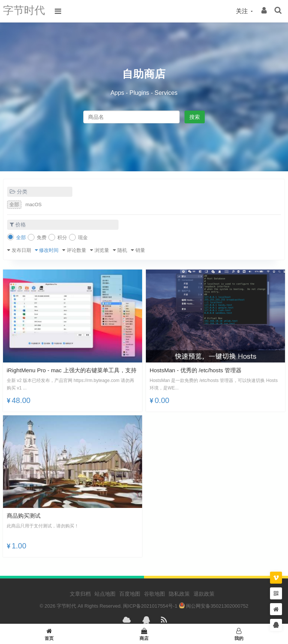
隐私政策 (179, 594)
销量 (140, 250)
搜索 (195, 117)
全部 (14, 204)
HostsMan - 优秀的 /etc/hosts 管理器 (198, 370)
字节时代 (25, 11)
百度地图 (130, 594)
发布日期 (21, 250)
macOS (34, 204)
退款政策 (204, 594)
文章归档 (80, 594)
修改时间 (49, 250)
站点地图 (105, 594)
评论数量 (76, 250)
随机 (122, 250)
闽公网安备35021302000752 (214, 606)
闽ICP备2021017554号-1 (150, 606)
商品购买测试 (25, 516)
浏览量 (102, 250)
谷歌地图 (154, 594)
